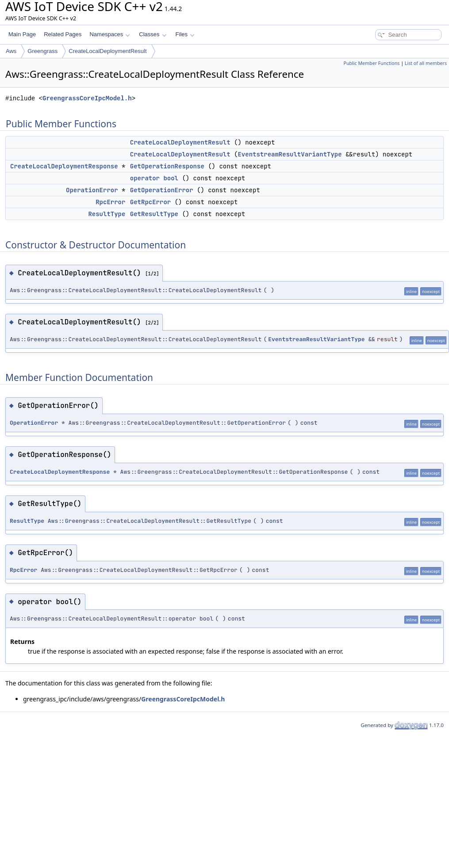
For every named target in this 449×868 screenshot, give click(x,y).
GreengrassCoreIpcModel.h (87, 98)
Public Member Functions (371, 63)
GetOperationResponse (167, 166)
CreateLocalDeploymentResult (107, 51)
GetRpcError (150, 202)
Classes (153, 34)
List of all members (426, 63)
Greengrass (42, 51)
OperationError (92, 190)
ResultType (107, 214)
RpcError (110, 202)
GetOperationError (162, 190)
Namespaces (109, 34)
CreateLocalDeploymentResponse (64, 166)
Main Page (22, 34)
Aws (11, 51)
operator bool (154, 178)
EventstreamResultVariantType (290, 154)
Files (185, 34)
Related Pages (63, 34)
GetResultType (154, 214)
